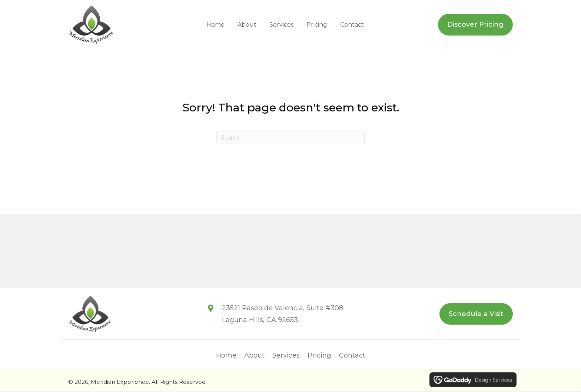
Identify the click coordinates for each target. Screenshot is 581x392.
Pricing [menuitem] (319, 357)
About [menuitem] (254, 357)
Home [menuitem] (226, 357)
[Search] (290, 138)
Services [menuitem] (286, 357)
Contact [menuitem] (352, 357)
